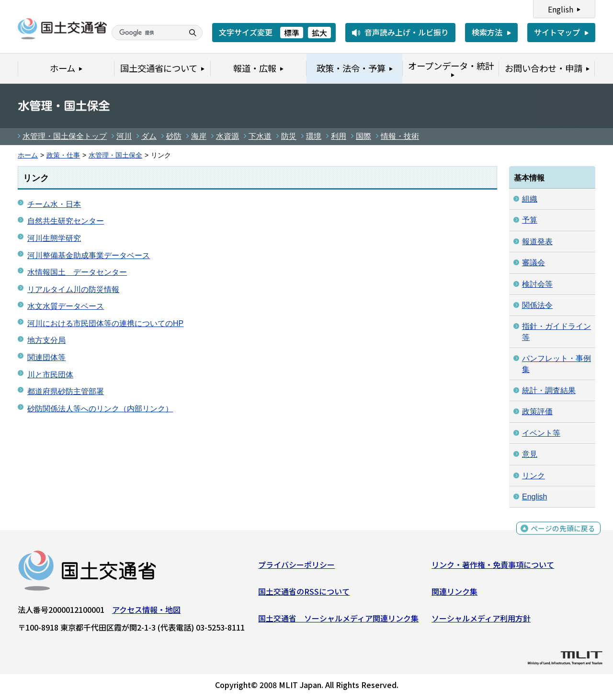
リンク (534, 476)
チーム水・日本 (54, 204)
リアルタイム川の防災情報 (73, 289)
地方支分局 (46, 340)
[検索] (147, 33)
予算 (530, 220)
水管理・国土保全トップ (65, 136)
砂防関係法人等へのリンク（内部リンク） (100, 409)
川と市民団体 (50, 375)
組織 (530, 199)
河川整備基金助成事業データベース (89, 255)
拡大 (319, 33)
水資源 (227, 136)
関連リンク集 (454, 594)
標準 (292, 33)
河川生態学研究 (54, 238)
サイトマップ (557, 32)
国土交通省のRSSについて (304, 594)
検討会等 (537, 284)
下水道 (260, 136)
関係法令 (537, 305)
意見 (530, 454)
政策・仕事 (63, 155)
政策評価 (537, 412)
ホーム (28, 155)
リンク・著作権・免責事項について (493, 567)
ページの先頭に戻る (562, 532)
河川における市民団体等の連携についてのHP (105, 323)
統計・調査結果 (549, 390)
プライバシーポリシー (296, 567)
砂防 (174, 136)
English (561, 9)
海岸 (199, 136)
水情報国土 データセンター (77, 272)
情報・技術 (400, 136)
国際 (363, 136)
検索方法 (487, 32)
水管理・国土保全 (115, 155)
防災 (289, 136)
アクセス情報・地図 (146, 612)
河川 (124, 136)
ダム (149, 136)
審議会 (534, 263)
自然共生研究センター (66, 221)
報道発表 (537, 242)
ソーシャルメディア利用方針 (481, 620)
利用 (339, 136)
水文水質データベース (66, 306)
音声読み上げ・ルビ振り (407, 32)
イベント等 (541, 433)
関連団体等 (46, 357)
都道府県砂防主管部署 (66, 391)
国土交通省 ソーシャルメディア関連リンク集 (338, 620)
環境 (314, 136)
